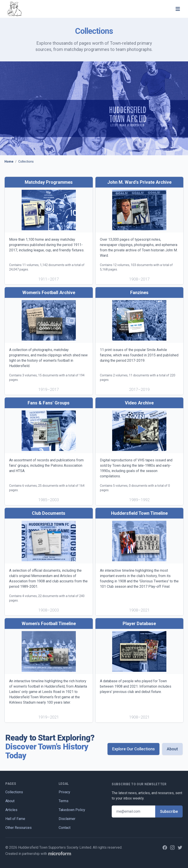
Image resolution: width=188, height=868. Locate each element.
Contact (65, 828)
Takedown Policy (72, 810)
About (172, 749)
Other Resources (19, 828)
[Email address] (133, 811)
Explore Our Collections (133, 749)
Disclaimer (67, 819)
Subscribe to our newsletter (139, 784)
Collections (14, 792)
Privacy (64, 792)
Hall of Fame (15, 819)
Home (9, 161)
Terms (64, 801)
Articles (11, 810)
